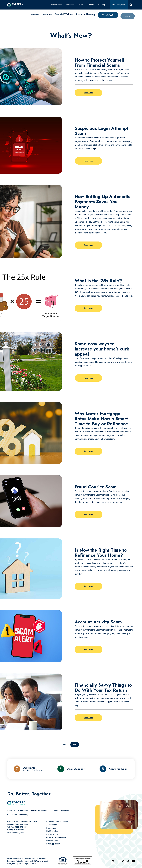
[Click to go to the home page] (15, 5)
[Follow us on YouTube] (134, 861)
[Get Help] (102, 5)
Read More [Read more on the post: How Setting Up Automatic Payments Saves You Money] (88, 245)
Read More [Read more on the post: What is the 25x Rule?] (88, 308)
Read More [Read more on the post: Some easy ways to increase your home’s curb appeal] (88, 378)
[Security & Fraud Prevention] (57, 822)
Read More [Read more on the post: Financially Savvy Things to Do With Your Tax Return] (88, 718)
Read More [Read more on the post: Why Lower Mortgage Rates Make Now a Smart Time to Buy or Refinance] (88, 451)
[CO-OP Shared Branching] (18, 815)
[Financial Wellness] (64, 16)
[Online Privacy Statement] (56, 838)
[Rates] (81, 5)
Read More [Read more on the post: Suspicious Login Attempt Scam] (88, 161)
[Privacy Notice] (52, 834)
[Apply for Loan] (114, 769)
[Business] (47, 15)
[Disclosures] (51, 828)
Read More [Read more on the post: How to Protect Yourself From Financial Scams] (88, 93)
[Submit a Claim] (52, 841)
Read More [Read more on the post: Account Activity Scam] (88, 649)
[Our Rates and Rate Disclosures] (28, 769)
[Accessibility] (51, 825)
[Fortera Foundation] (39, 811)
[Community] (23, 811)
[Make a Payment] (119, 5)
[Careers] (91, 5)
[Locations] (70, 5)
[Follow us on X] (113, 861)
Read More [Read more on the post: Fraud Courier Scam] (88, 514)
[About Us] (11, 811)
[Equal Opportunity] (53, 844)
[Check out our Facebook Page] (118, 861)
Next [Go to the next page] (75, 744)
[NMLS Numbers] (53, 831)
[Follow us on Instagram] (123, 861)
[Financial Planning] (85, 17)
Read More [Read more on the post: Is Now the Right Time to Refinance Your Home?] (88, 586)
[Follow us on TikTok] (128, 861)
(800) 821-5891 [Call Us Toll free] (21, 827)
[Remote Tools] (56, 5)
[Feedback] (65, 811)
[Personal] (36, 14)
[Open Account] (71, 769)
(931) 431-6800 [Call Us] (21, 824)
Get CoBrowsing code (16, 833)
